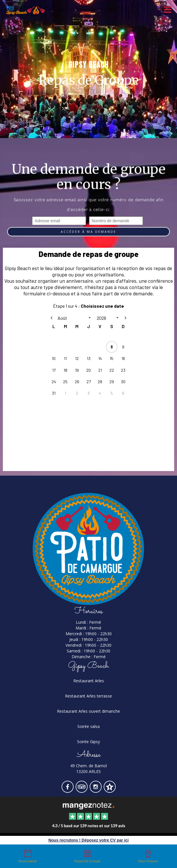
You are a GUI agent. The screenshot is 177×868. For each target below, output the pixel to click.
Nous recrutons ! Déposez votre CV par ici (88, 840)
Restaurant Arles (89, 681)
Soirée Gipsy (88, 742)
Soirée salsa (88, 726)
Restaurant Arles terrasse (88, 696)
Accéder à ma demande (88, 232)
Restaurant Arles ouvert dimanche (88, 711)
